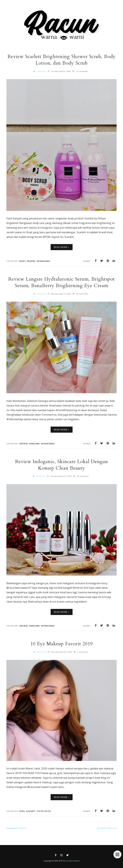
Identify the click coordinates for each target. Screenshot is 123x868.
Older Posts (106, 828)
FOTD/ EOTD (44, 811)
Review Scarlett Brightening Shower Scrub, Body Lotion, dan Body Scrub (62, 60)
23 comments (83, 476)
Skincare (34, 444)
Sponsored (43, 261)
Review (31, 261)
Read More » (62, 247)
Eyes (22, 811)
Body (23, 261)
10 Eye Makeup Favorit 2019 (62, 644)
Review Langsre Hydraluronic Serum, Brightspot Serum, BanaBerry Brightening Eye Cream (61, 282)
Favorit (31, 811)
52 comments (82, 71)
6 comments (83, 652)
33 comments (82, 294)
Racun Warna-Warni (71, 861)
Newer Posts (18, 828)
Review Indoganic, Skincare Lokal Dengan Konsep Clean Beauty (61, 465)
